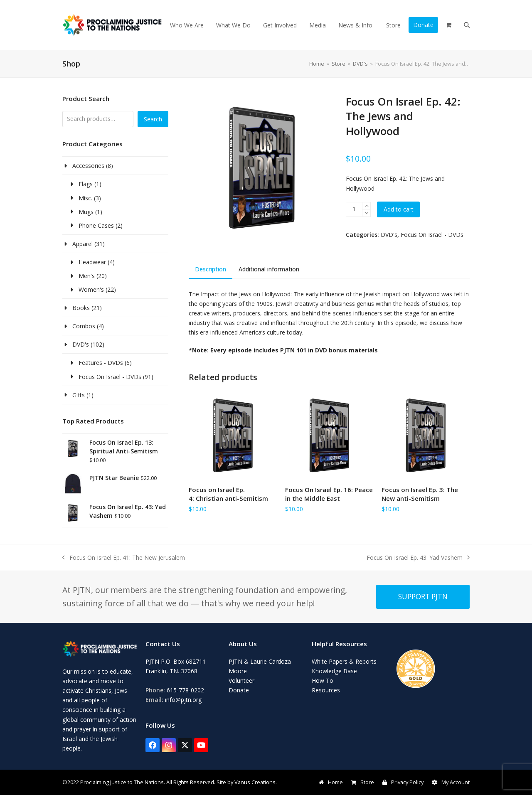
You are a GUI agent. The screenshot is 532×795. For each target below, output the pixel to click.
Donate (239, 690)
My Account (451, 782)
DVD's (389, 235)
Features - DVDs (101, 363)
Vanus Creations (255, 782)
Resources (326, 690)
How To (323, 681)
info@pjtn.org (183, 700)
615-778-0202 (185, 690)
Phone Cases (96, 225)
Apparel (83, 244)
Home (331, 782)
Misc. (85, 198)
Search (153, 119)
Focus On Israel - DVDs (432, 235)
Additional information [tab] (269, 269)
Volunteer (241, 681)
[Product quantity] (354, 209)
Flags (86, 184)
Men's (87, 276)
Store (363, 782)
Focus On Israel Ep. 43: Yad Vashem (418, 558)
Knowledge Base (334, 671)
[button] (449, 25)
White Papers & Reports (344, 661)
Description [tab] (211, 269)
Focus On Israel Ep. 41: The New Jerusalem (124, 558)
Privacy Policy (403, 782)
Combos (84, 326)
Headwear (92, 262)
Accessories (88, 166)
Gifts (79, 395)
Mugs (86, 212)
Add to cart (399, 209)
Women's (91, 289)
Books (81, 308)
